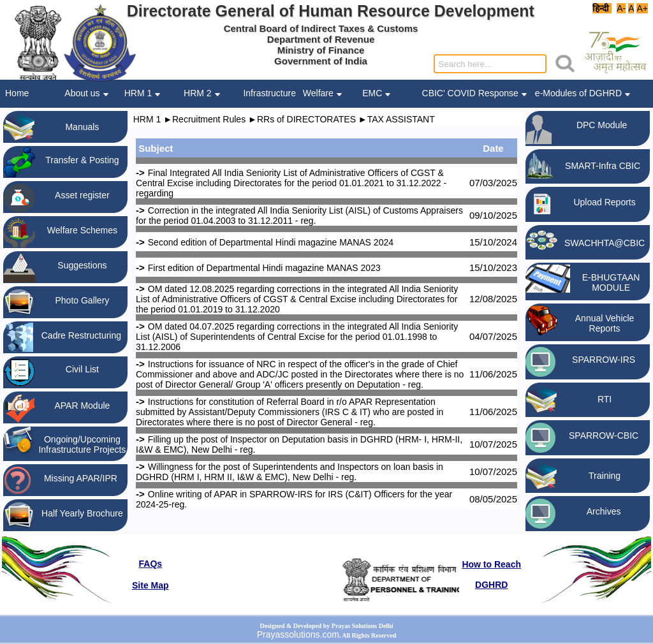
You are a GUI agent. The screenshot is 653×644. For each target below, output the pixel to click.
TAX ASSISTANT (401, 119)
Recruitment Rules (209, 119)
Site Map (150, 585)
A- (622, 8)
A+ (642, 8)
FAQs (151, 564)
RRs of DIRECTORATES (306, 119)
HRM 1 (147, 119)
